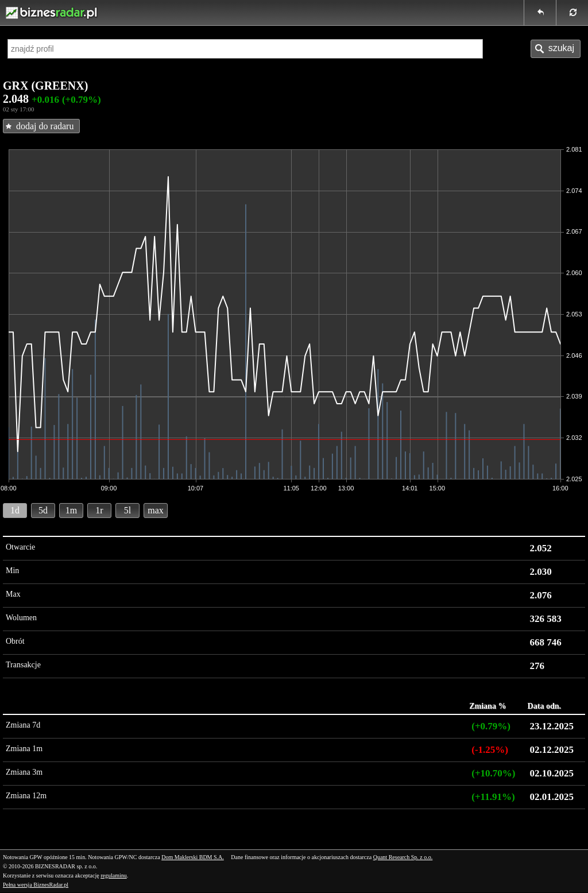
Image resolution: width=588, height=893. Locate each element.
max (156, 510)
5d (43, 510)
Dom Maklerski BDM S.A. (193, 857)
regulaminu (114, 875)
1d (15, 510)
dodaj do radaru (45, 126)
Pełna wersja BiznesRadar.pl (36, 885)
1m (71, 510)
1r (99, 510)
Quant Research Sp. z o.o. (403, 857)
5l (127, 510)
